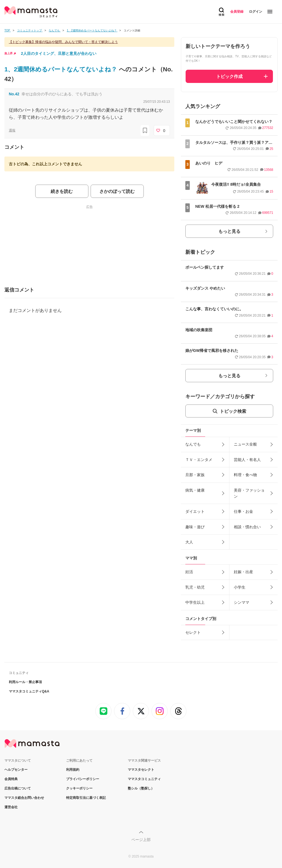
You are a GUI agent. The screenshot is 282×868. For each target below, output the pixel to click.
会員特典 (11, 779)
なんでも (193, 444)
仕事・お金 (243, 511)
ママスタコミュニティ (144, 779)
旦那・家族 (195, 475)
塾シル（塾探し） (141, 788)
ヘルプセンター (16, 770)
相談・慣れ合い (247, 527)
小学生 (240, 587)
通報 (12, 130)
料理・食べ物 (245, 475)
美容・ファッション (249, 493)
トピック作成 (229, 76)
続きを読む (62, 191)
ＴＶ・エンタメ (199, 460)
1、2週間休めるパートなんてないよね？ (62, 69)
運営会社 (11, 807)
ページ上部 (141, 840)
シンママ (242, 602)
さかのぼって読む (117, 191)
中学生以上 (195, 602)
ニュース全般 (245, 444)
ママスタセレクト (141, 770)
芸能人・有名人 (247, 460)
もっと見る (229, 231)
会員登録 (237, 12)
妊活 (189, 572)
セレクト (193, 632)
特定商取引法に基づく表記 (86, 798)
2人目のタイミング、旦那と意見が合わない (59, 53)
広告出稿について (18, 788)
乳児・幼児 (195, 587)
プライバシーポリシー (83, 779)
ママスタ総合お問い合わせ (24, 798)
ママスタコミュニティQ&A (29, 691)
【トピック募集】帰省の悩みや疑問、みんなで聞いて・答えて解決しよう (63, 42)
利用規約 (73, 770)
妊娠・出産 (243, 572)
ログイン (256, 12)
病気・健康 (195, 490)
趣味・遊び (195, 527)
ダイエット (195, 511)
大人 (189, 542)
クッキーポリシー (79, 788)
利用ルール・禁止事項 (25, 682)
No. (14, 94)
